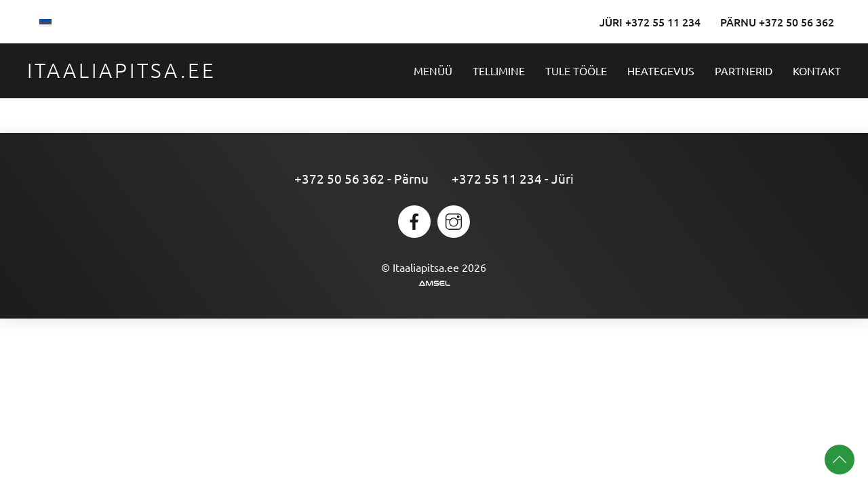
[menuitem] (45, 22)
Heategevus (661, 70)
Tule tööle (576, 70)
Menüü (433, 70)
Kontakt (817, 70)
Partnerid (744, 70)
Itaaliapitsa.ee (122, 70)
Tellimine (499, 70)
